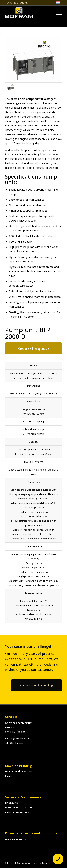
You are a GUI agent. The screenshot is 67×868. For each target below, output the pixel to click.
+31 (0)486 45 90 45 (18, 738)
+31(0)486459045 (16, 3)
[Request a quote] (33, 348)
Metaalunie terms (16, 839)
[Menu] (57, 13)
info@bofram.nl (14, 743)
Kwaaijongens (23, 863)
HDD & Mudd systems (19, 771)
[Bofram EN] (28, 13)
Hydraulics (11, 803)
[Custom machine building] (37, 685)
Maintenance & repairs (19, 807)
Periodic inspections (17, 812)
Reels (8, 776)
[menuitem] (58, 3)
